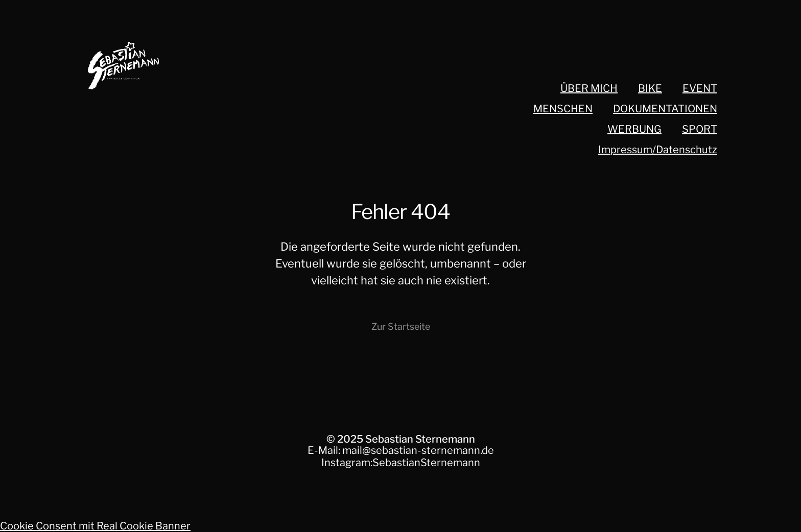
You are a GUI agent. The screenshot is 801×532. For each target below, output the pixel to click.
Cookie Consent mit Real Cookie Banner (95, 526)
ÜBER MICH (589, 88)
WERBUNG (634, 129)
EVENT (700, 88)
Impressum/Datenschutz (658, 150)
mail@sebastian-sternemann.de (418, 450)
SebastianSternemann (426, 463)
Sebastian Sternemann (420, 439)
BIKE (650, 88)
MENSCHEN (563, 109)
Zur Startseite (401, 327)
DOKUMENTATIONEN (665, 109)
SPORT (700, 129)
